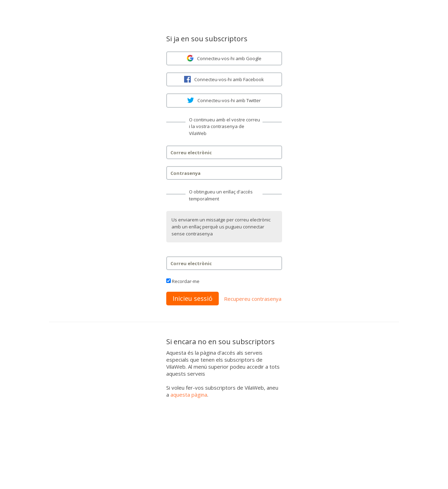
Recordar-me (186, 281)
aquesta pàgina (189, 395)
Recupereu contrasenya (253, 299)
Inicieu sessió (192, 298)
